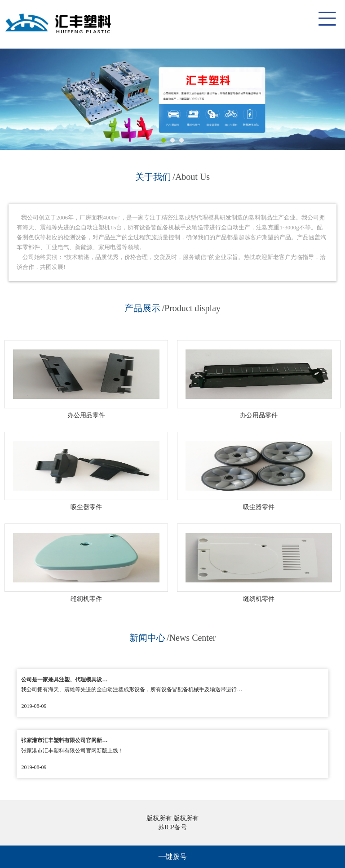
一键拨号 (172, 857)
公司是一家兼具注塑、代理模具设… (64, 680)
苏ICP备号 (172, 827)
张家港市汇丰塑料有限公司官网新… (64, 740)
